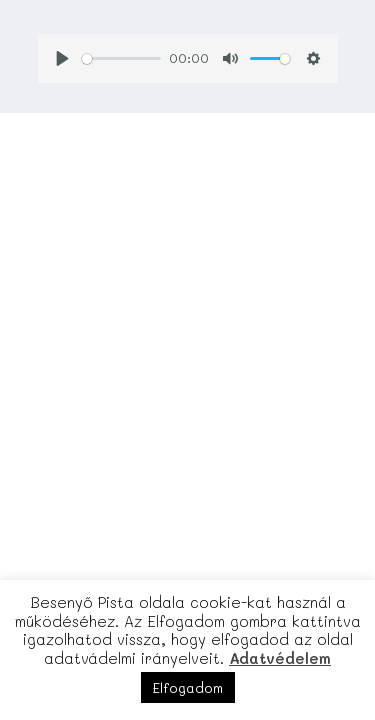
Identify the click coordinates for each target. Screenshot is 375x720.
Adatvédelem (280, 658)
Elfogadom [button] (188, 687)
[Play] (62, 58)
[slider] (122, 59)
